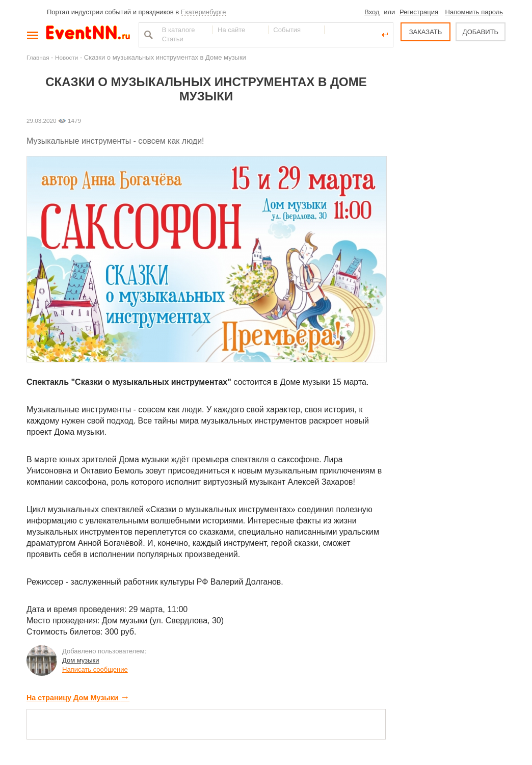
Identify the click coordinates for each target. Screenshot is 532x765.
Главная (38, 57)
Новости (66, 57)
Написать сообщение (95, 669)
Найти (147, 35)
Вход (372, 12)
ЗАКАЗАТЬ (426, 32)
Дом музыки (81, 660)
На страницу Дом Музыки (78, 698)
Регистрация (419, 12)
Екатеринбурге (204, 12)
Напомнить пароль (474, 12)
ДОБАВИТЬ (481, 32)
